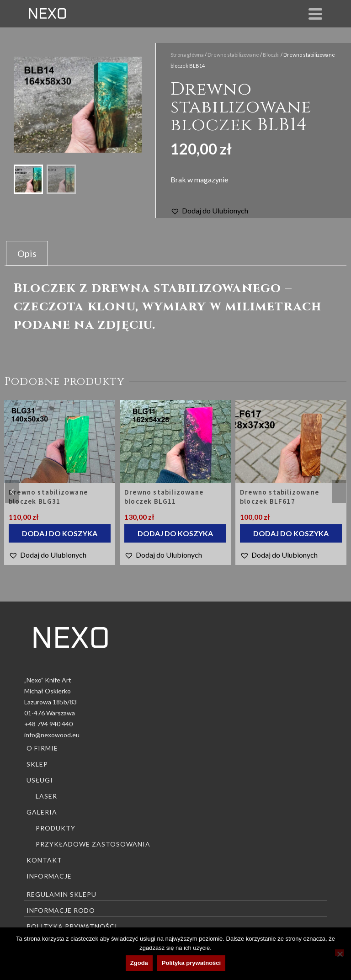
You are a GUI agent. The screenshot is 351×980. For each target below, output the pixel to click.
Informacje (49, 876)
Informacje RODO (61, 910)
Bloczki (271, 55)
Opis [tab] (27, 253)
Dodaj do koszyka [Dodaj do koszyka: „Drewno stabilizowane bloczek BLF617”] (291, 533)
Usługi (40, 780)
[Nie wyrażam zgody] (340, 953)
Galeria (42, 812)
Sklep (37, 764)
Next (339, 491)
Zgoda (139, 963)
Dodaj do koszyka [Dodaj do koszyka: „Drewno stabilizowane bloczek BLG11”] (175, 533)
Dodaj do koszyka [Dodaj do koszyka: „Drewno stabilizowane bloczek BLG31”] (60, 533)
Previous (12, 491)
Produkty (56, 828)
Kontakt (44, 860)
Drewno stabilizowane (233, 55)
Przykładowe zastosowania (93, 844)
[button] (209, 211)
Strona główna (187, 55)
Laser (46, 796)
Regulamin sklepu (61, 894)
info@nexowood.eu (52, 735)
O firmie (42, 748)
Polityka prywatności (72, 926)
